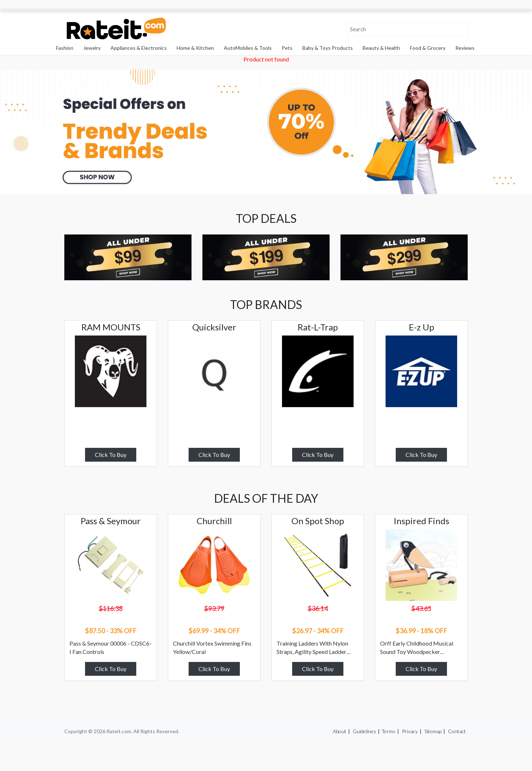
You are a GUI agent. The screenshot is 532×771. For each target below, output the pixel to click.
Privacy (410, 731)
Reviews (465, 48)
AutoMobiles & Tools (248, 48)
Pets (287, 48)
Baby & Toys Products (328, 48)
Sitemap (433, 731)
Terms (388, 731)
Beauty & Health (381, 48)
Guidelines (364, 731)
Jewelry (92, 48)
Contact (457, 731)
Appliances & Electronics (139, 48)
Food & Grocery (428, 48)
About (340, 731)
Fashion (65, 48)
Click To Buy (111, 455)
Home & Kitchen (195, 48)
